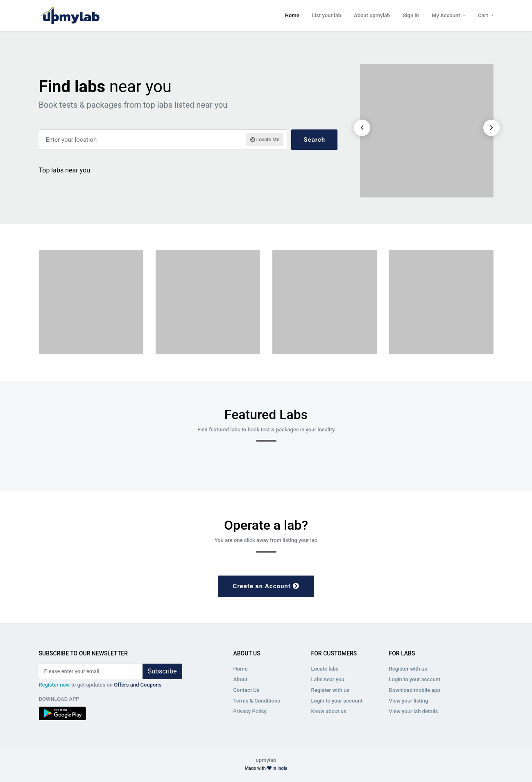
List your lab (327, 15)
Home (292, 15)
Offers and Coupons (138, 685)
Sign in (411, 15)
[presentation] (362, 128)
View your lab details (414, 711)
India (282, 768)
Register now (54, 685)
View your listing (409, 701)
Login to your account (337, 701)
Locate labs (325, 669)
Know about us (329, 711)
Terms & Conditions (257, 701)
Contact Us (247, 690)
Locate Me (265, 140)
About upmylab (372, 15)
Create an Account (266, 586)
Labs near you (328, 679)
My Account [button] (447, 15)
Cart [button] (484, 15)
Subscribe (162, 671)
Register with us (330, 690)
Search (314, 140)
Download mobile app (415, 690)
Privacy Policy (250, 711)
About (241, 679)
